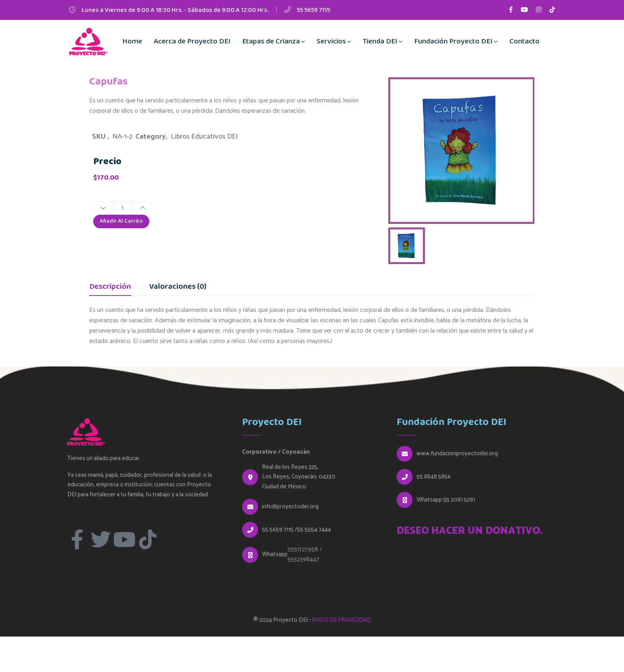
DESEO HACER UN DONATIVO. (469, 531)
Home (132, 41)
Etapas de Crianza (271, 41)
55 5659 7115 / (280, 530)
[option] (462, 151)
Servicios (331, 41)
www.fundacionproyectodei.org (457, 454)
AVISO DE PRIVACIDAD (341, 620)
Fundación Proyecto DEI (453, 41)
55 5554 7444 (314, 530)
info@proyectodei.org (290, 507)
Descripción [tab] (110, 288)
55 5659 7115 (313, 10)
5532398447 (303, 559)
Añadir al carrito (123, 222)
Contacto (524, 41)
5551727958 (303, 550)
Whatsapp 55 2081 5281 (446, 500)
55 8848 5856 (434, 477)
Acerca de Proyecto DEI (192, 41)
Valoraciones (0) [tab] (178, 288)
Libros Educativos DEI (204, 137)
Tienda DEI (380, 41)
